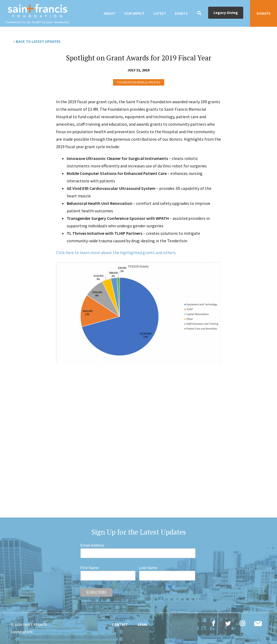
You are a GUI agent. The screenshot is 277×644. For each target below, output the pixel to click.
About (110, 13)
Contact (120, 625)
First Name (89, 568)
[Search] (199, 13)
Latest (160, 13)
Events (181, 13)
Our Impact (134, 13)
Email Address (92, 545)
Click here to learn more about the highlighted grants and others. (116, 252)
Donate (263, 13)
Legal (143, 625)
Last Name (148, 568)
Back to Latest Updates (38, 41)
